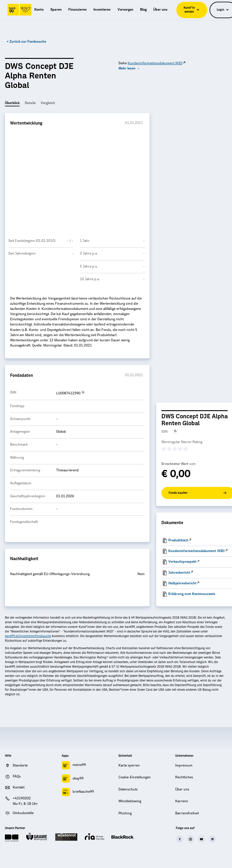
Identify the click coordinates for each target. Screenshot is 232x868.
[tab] (12, 104)
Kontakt (19, 787)
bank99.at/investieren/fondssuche (28, 636)
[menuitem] (39, 10)
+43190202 (22, 798)
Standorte (20, 766)
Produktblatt (178, 540)
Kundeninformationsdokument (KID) (155, 63)
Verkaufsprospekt (182, 562)
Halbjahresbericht (182, 583)
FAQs (17, 776)
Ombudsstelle (23, 813)
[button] (129, 69)
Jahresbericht (179, 573)
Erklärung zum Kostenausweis (192, 594)
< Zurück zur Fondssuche (26, 42)
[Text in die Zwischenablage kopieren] (83, 392)
